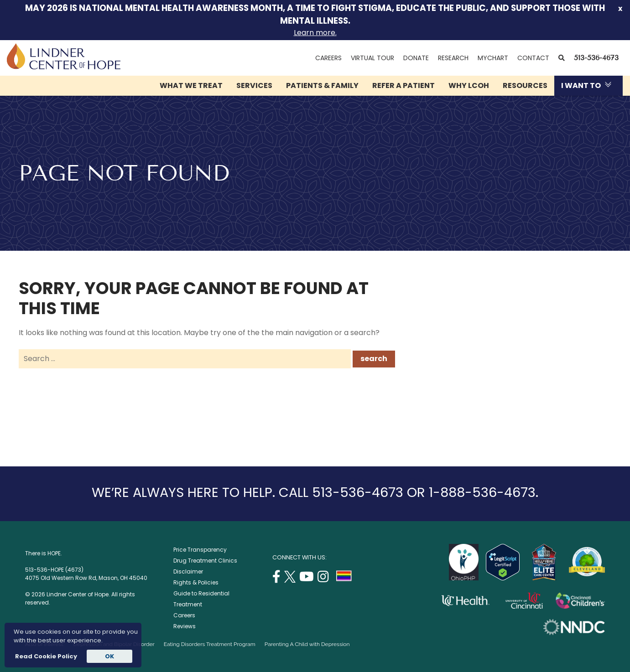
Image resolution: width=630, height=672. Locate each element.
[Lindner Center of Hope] (64, 67)
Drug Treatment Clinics (205, 561)
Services (254, 85)
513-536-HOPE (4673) (54, 570)
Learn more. (315, 33)
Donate (416, 58)
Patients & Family (322, 85)
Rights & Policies (196, 582)
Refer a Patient (404, 85)
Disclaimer (188, 571)
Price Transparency (200, 550)
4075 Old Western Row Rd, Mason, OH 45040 (86, 578)
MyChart (495, 58)
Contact (533, 58)
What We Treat (191, 85)
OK (109, 656)
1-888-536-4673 (482, 492)
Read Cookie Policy (45, 656)
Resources (525, 85)
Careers (328, 58)
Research (453, 58)
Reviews (185, 626)
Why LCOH (469, 85)
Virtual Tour (372, 58)
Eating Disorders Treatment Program (210, 644)
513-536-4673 (596, 58)
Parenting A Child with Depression (307, 644)
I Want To (581, 85)
